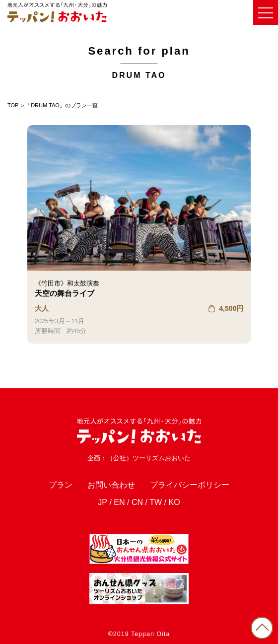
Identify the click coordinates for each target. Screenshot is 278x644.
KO (174, 502)
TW (156, 502)
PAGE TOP (262, 628)
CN (137, 502)
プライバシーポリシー (190, 485)
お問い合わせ (111, 485)
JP (103, 502)
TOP (13, 105)
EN (119, 502)
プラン (61, 485)
